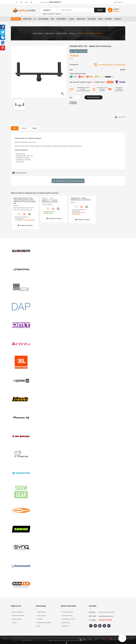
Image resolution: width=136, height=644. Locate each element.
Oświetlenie (27, 19)
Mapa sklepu (41, 612)
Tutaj (78, 91)
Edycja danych (17, 619)
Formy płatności (68, 612)
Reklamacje (66, 623)
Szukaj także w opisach (52, 14)
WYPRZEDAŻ (16, 19)
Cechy (24, 128)
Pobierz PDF (120, 117)
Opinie (34, 128)
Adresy (14, 623)
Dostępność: (74, 65)
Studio (72, 19)
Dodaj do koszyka (93, 97)
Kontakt (118, 19)
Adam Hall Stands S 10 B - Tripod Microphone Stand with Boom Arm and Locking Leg (24, 201)
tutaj (85, 640)
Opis (15, 128)
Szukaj (100, 10)
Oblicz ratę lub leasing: (78, 74)
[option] (20, 105)
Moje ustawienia (18, 612)
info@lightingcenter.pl (106, 616)
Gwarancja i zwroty (68, 619)
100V (52, 19)
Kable (100, 19)
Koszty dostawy (67, 616)
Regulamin (66, 626)
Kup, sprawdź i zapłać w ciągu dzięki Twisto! (87, 82)
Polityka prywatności (44, 623)
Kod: (71, 70)
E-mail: (92, 616)
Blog (38, 626)
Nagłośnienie (43, 19)
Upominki (108, 19)
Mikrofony (81, 19)
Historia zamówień (18, 616)
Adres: (92, 612)
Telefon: (93, 620)
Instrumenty (61, 19)
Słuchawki (92, 19)
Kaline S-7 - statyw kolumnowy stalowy (50, 201)
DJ (35, 19)
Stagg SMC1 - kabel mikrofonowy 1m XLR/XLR (81, 199)
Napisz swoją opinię (78, 51)
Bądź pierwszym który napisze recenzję (68, 181)
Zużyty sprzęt (42, 616)
